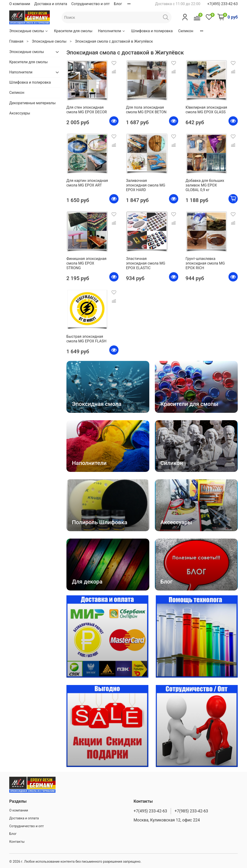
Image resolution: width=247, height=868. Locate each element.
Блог (118, 4)
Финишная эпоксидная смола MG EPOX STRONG (86, 263)
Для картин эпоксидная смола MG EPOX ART (87, 183)
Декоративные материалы (32, 103)
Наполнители (112, 31)
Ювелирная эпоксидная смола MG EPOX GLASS (206, 110)
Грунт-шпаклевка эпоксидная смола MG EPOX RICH (205, 263)
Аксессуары (20, 113)
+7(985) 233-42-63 (191, 811)
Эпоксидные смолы (29, 31)
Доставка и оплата (51, 4)
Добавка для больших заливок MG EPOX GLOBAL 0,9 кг (205, 185)
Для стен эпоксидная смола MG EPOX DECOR (87, 110)
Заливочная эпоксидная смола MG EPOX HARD (145, 185)
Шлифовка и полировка (152, 31)
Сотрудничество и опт (91, 4)
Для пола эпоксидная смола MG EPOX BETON (146, 110)
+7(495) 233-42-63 (222, 4)
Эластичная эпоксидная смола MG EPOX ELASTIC (145, 263)
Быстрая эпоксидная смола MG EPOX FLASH (86, 339)
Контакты (17, 842)
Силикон (186, 31)
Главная (16, 41)
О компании (20, 4)
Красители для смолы (73, 31)
